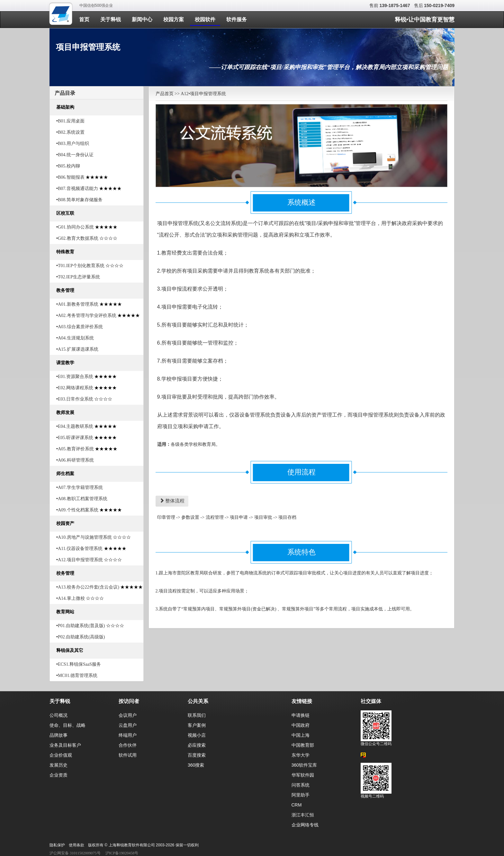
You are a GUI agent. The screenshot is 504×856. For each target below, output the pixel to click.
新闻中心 (142, 19)
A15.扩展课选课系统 (78, 349)
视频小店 (197, 735)
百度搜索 (197, 755)
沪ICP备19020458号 (122, 853)
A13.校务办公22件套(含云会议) (89, 587)
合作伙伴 (128, 745)
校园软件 (205, 19)
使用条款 (76, 845)
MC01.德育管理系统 (78, 676)
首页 (84, 19)
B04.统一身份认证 (76, 155)
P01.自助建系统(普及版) (81, 626)
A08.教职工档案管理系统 (83, 499)
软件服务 (237, 19)
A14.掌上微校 (71, 598)
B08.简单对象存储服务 (80, 200)
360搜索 (196, 765)
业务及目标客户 (65, 745)
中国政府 (301, 725)
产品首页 (165, 94)
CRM (297, 805)
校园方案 (174, 19)
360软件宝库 (304, 765)
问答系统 (301, 785)
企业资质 (59, 775)
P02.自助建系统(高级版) (81, 637)
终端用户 (128, 735)
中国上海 (301, 735)
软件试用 (128, 755)
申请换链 (301, 715)
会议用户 (128, 715)
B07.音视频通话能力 (78, 189)
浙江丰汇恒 (303, 815)
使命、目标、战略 (67, 725)
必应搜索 (197, 745)
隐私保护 (57, 845)
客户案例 (197, 725)
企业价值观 (61, 755)
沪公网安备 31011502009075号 (75, 853)
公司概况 (59, 715)
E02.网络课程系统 (76, 388)
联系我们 (197, 715)
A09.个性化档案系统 (78, 510)
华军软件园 (303, 775)
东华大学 (301, 755)
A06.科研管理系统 (76, 460)
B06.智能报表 (71, 177)
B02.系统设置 (71, 132)
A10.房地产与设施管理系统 (85, 537)
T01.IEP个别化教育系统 (81, 266)
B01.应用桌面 (71, 121)
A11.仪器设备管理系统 (80, 549)
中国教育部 (303, 745)
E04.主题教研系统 (76, 426)
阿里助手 (301, 795)
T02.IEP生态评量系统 (79, 277)
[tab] (97, 93)
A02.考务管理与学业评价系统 (87, 315)
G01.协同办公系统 (76, 227)
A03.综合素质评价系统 (80, 327)
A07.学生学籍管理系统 (80, 487)
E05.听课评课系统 (76, 438)
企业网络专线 (305, 825)
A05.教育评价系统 (76, 449)
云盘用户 (128, 725)
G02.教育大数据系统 (78, 238)
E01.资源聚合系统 (76, 377)
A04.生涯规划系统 (76, 338)
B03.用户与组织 (73, 144)
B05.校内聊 (69, 166)
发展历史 (59, 765)
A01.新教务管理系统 (78, 304)
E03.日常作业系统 (76, 399)
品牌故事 (59, 735)
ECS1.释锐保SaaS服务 (79, 664)
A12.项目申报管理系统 (80, 560)
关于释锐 (111, 19)
